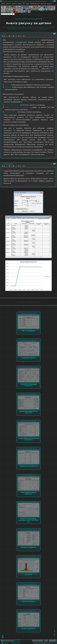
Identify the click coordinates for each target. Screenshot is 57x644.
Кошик (46, 641)
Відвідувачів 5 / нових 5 (16, 643)
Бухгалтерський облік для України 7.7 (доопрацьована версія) (25, 1)
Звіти (39, 19)
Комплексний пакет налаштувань (25, 19)
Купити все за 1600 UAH (38, 641)
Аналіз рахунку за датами (29, 23)
